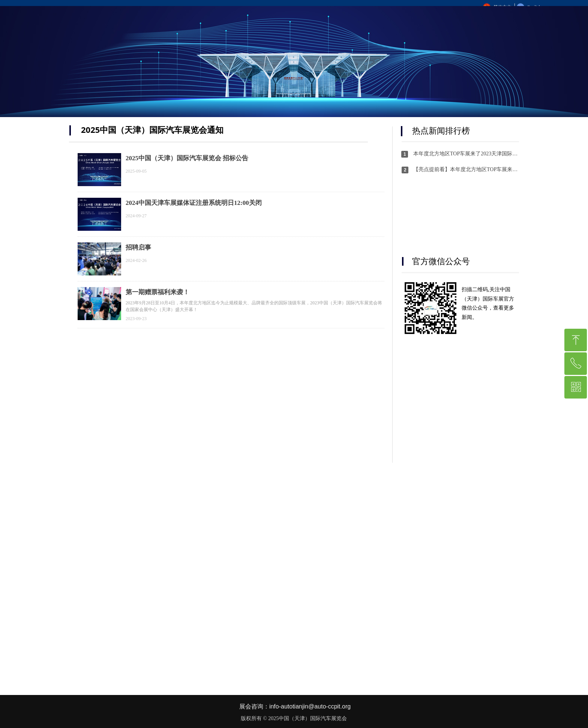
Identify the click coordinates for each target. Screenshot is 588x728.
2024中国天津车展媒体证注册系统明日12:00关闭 (194, 203)
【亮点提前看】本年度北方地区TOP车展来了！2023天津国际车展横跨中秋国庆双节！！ (466, 169)
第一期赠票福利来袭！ (157, 292)
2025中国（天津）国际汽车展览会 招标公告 (187, 158)
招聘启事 (138, 247)
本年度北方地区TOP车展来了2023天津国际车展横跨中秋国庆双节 (466, 154)
